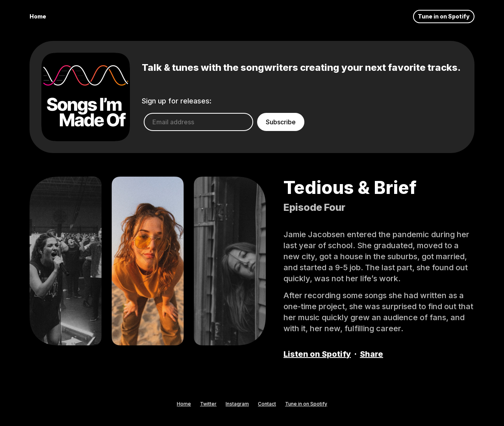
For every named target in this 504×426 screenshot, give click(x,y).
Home (38, 16)
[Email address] (198, 122)
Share (372, 354)
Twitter (208, 404)
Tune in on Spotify (444, 16)
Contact (267, 404)
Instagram (237, 404)
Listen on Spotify (317, 354)
